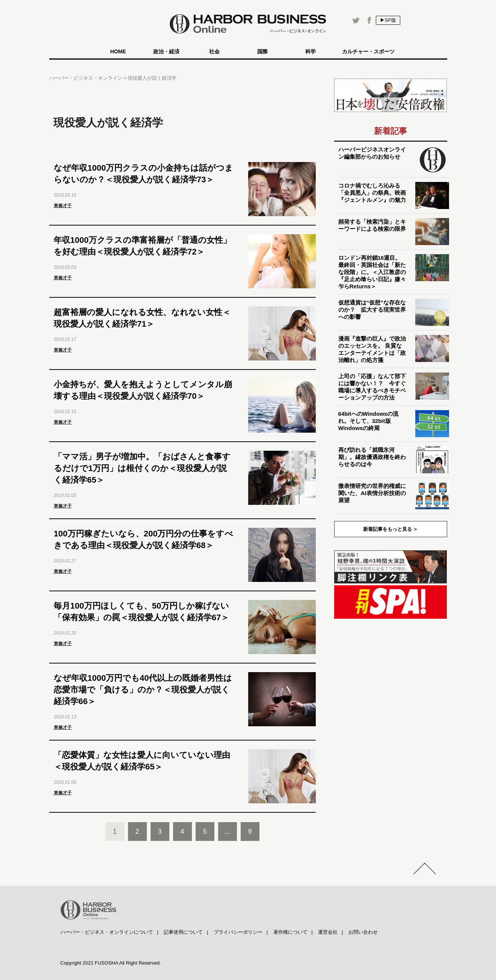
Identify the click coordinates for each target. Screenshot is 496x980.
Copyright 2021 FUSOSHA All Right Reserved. (111, 963)
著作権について (290, 932)
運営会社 (328, 932)
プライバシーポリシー (238, 932)
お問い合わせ (363, 932)
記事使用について (183, 932)
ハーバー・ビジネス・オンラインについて (107, 932)
